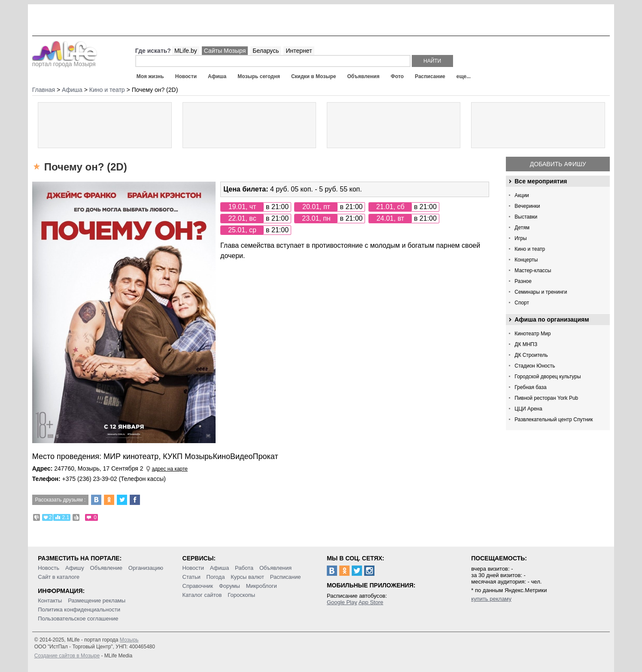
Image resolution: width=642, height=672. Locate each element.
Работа (244, 568)
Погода (216, 577)
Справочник (198, 586)
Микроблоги (262, 586)
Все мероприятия (541, 181)
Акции (522, 195)
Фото (397, 76)
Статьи (192, 577)
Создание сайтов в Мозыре (67, 656)
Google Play (342, 602)
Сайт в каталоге (59, 577)
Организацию (146, 568)
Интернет (299, 51)
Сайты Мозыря (225, 51)
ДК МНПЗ (526, 344)
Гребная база (530, 387)
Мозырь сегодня (259, 76)
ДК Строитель (531, 355)
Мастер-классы (533, 271)
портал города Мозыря (65, 61)
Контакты (50, 601)
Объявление (106, 568)
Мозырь (129, 640)
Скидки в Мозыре (313, 76)
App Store (371, 602)
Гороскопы (241, 595)
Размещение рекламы (97, 601)
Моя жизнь (150, 76)
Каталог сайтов (202, 595)
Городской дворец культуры (548, 377)
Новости (186, 76)
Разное (523, 281)
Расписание (430, 76)
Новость (49, 568)
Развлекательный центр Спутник (554, 420)
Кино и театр (530, 249)
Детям (522, 228)
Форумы (230, 586)
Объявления (363, 76)
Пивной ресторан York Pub (546, 398)
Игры (520, 238)
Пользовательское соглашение (78, 619)
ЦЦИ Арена (528, 409)
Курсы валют (247, 577)
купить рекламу (491, 599)
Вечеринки (527, 206)
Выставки (526, 217)
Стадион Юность (535, 366)
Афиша (217, 76)
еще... (464, 76)
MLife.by (186, 51)
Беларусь (266, 51)
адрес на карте (170, 469)
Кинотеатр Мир (532, 334)
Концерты (526, 260)
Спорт (522, 303)
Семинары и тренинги (541, 292)
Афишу (75, 568)
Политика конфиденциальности (79, 610)
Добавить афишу (558, 164)
